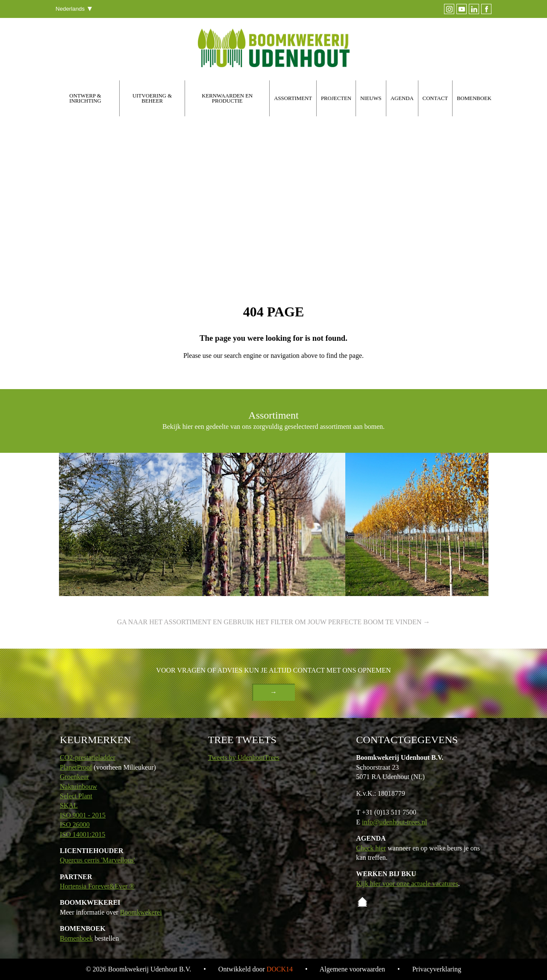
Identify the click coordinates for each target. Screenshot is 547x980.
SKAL (69, 805)
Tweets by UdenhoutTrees (244, 757)
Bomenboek (76, 938)
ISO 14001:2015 (82, 834)
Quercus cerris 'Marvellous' (97, 860)
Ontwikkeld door (256, 969)
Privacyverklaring (437, 969)
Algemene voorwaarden (352, 969)
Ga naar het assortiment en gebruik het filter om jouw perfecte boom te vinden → (274, 622)
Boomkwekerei (141, 912)
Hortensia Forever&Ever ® (97, 886)
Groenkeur (74, 777)
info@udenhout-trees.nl (394, 822)
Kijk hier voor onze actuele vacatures (407, 884)
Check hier (371, 848)
